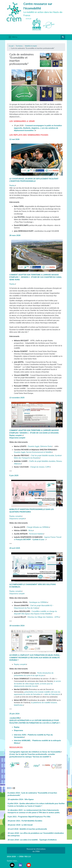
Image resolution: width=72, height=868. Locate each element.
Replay (12, 185)
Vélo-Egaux (29, 799)
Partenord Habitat (36, 534)
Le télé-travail (27, 825)
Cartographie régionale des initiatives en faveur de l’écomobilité (35, 752)
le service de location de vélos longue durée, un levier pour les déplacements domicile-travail (37, 684)
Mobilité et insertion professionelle (33, 829)
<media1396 (14, 718)
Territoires (19, 46)
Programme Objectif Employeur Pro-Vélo (34, 817)
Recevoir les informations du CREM (36, 850)
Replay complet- (16, 435)
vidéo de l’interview (51, 694)
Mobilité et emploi (31, 46)
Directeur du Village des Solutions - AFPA (43, 617)
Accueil (11, 46)
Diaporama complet (17, 438)
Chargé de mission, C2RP (40, 467)
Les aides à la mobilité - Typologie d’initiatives (38, 840)
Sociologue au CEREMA (38, 602)
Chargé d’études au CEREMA (38, 527)
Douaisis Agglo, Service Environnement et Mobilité (33, 452)
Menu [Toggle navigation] (13, 37)
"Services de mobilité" (41, 757)
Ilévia (31, 530)
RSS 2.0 (27, 857)
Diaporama (18, 730)
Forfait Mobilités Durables (32, 821)
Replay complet (15, 516)
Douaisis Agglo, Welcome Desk (40, 446)
